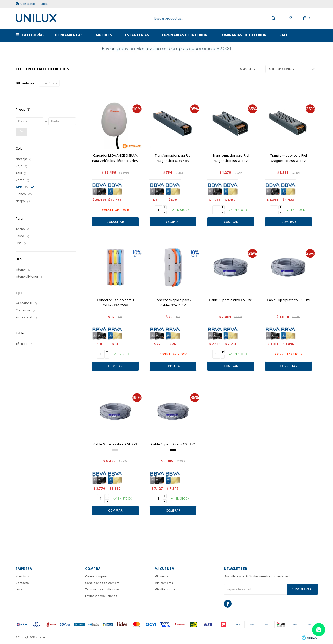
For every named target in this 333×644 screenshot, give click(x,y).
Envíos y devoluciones (101, 596)
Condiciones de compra (102, 583)
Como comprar (96, 576)
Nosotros (22, 576)
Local (44, 4)
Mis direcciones (166, 589)
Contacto (28, 4)
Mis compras (164, 583)
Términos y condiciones (102, 589)
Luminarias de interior (185, 35)
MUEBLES (104, 35)
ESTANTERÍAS (137, 35)
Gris (48, 83)
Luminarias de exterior (243, 35)
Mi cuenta (162, 576)
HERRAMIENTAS (69, 35)
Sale (284, 35)
